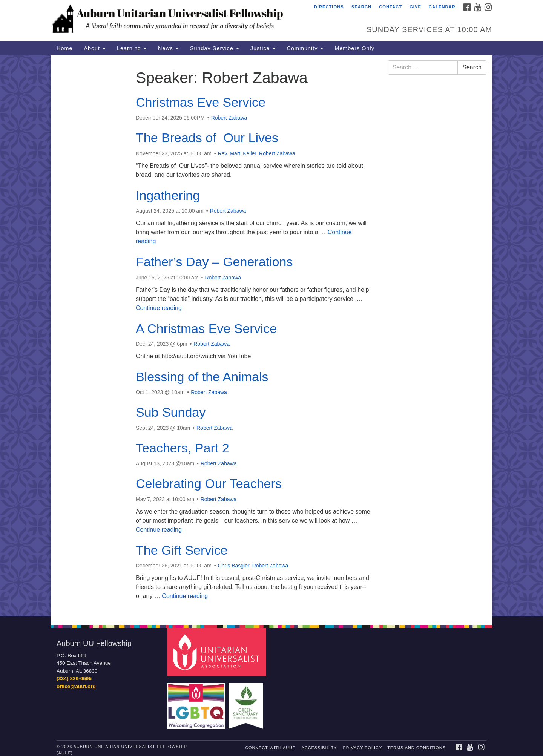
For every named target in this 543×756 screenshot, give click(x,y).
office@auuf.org (76, 686)
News (168, 48)
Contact (390, 7)
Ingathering (168, 195)
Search (361, 7)
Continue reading (159, 308)
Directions (329, 7)
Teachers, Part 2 (183, 448)
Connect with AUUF (270, 748)
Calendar (442, 7)
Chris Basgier (234, 566)
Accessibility (319, 748)
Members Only (354, 48)
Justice (263, 48)
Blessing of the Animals (202, 377)
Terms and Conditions (416, 748)
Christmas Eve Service (201, 102)
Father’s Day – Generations (214, 262)
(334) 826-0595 (74, 679)
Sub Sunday (171, 412)
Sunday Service (215, 48)
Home (64, 48)
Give (415, 7)
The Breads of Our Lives (207, 138)
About (95, 48)
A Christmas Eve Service (206, 328)
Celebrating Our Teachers (209, 483)
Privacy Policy (363, 748)
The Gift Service (182, 550)
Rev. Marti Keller (237, 153)
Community (305, 48)
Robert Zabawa (229, 118)
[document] (271, 336)
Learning (132, 48)
